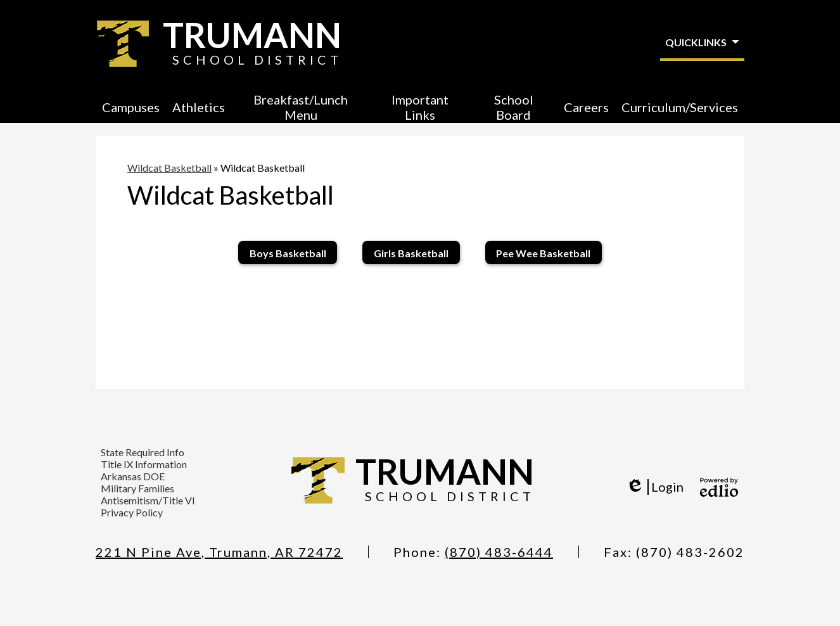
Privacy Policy (132, 512)
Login (655, 487)
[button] (131, 107)
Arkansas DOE (133, 476)
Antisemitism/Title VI (148, 500)
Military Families (137, 488)
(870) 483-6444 (499, 552)
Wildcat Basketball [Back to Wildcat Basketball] (169, 168)
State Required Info (143, 452)
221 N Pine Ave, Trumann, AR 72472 (219, 552)
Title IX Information (144, 464)
